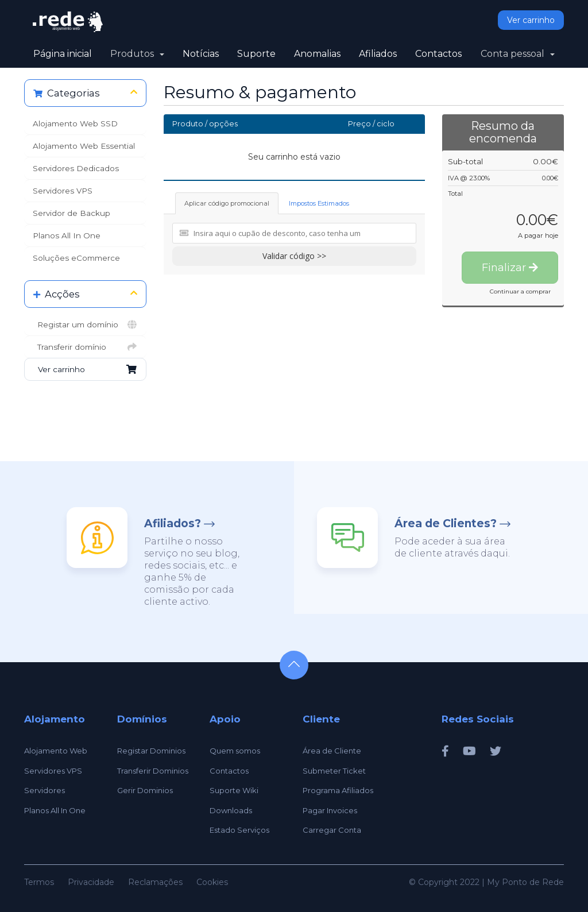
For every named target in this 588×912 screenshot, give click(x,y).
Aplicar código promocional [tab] (227, 203)
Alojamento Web (56, 751)
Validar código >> (294, 256)
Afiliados (378, 54)
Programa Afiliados (338, 790)
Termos (39, 882)
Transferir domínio (85, 347)
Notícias (201, 54)
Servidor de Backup (71, 213)
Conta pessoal (518, 54)
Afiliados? (173, 523)
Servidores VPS (63, 191)
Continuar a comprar (520, 291)
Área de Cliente (332, 751)
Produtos (137, 54)
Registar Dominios (151, 751)
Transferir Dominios (153, 771)
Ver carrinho (531, 20)
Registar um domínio (85, 324)
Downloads (231, 810)
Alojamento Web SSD (75, 123)
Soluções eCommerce (76, 258)
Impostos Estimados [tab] (319, 203)
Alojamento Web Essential (84, 146)
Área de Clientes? (446, 523)
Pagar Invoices (330, 810)
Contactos (438, 54)
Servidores (45, 790)
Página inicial (63, 54)
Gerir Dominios (145, 790)
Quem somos (235, 751)
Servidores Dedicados (76, 168)
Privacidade (91, 882)
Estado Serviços (239, 830)
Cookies (212, 882)
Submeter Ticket (334, 771)
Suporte (256, 54)
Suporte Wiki (234, 790)
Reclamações (155, 882)
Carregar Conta (332, 830)
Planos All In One (67, 235)
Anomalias (317, 54)
